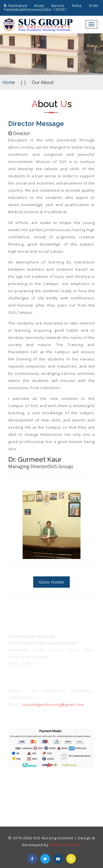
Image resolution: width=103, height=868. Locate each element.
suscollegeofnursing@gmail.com (53, 705)
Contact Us (61, 793)
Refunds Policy (82, 782)
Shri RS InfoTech (66, 845)
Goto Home (51, 582)
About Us (41, 793)
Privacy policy (54, 782)
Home (9, 82)
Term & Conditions (24, 782)
